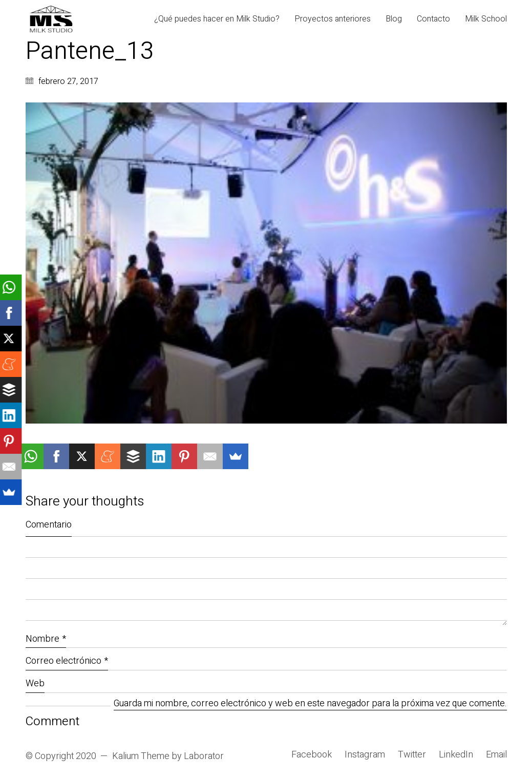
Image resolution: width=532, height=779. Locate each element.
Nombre (46, 639)
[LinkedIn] (456, 755)
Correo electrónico (67, 661)
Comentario (49, 525)
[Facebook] (312, 755)
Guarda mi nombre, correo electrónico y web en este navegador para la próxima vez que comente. (310, 704)
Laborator (204, 756)
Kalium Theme (141, 756)
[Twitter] (412, 755)
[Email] (496, 755)
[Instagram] (365, 755)
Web (35, 683)
